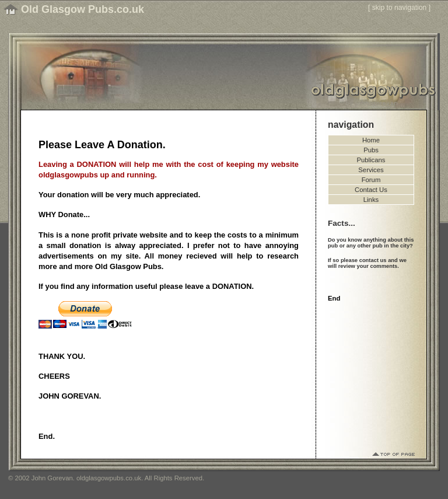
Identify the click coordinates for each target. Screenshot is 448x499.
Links (371, 200)
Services (371, 170)
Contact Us (371, 190)
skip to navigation (400, 8)
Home (371, 140)
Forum (371, 180)
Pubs (371, 150)
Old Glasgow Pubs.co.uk (83, 9)
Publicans (371, 160)
